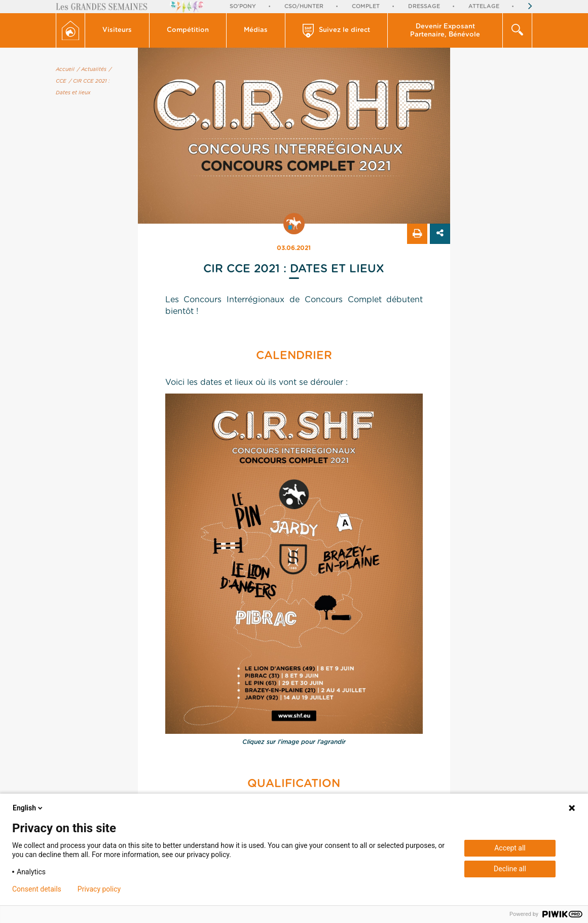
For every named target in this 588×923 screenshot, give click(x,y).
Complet (366, 6)
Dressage (424, 6)
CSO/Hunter (304, 6)
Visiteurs (117, 30)
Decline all (510, 869)
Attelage (484, 6)
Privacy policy (99, 889)
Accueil (65, 69)
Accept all (510, 848)
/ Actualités (92, 69)
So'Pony (243, 6)
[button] (117, 30)
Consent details (37, 889)
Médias (256, 30)
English (28, 808)
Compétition (188, 30)
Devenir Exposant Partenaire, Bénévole (445, 31)
